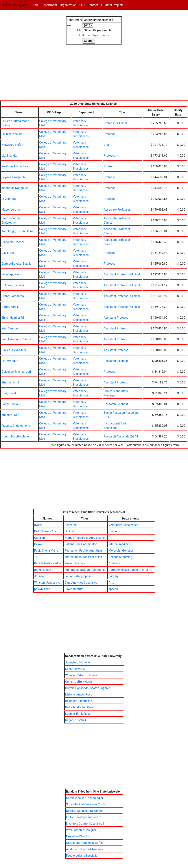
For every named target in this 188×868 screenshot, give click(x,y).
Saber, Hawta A (75, 669)
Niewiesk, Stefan (12, 145)
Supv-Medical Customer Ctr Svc (87, 804)
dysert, (39, 525)
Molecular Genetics (121, 551)
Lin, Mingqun (10, 361)
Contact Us (95, 5)
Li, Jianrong (9, 199)
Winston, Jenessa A (47, 583)
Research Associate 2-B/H (121, 436)
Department (49, 5)
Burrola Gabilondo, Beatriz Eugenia (88, 688)
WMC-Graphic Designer (81, 830)
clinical (69, 531)
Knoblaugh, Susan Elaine (17, 231)
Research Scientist (116, 361)
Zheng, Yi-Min (10, 415)
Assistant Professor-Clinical (122, 274)
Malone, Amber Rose (79, 694)
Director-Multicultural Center (84, 811)
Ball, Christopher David (80, 707)
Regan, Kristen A (76, 720)
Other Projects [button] (115, 5)
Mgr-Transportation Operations (85, 570)
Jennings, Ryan (11, 274)
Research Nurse (75, 563)
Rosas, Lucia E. (11, 404)
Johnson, (40, 576)
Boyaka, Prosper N (13, 177)
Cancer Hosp (117, 531)
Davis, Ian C (9, 253)
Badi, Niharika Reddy (48, 563)
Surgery (113, 576)
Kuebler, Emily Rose (78, 714)
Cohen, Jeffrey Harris (79, 682)
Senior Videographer (78, 576)
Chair (107, 145)
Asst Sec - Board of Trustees (85, 849)
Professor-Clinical (115, 123)
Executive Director (78, 836)
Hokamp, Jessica (13, 285)
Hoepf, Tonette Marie (15, 436)
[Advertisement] (94, 75)
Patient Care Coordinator (81, 544)
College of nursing (120, 557)
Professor (110, 134)
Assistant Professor (117, 318)
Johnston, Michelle (78, 662)
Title (36, 5)
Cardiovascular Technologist (85, 798)
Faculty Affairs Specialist (82, 856)
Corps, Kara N (10, 307)
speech (113, 589)
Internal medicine (120, 544)
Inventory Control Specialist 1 (85, 824)
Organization (68, 5)
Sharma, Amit (10, 382)
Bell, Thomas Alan (46, 531)
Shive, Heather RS (13, 318)
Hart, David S (10, 393)
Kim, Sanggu (10, 328)
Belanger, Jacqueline (79, 701)
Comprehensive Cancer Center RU (130, 570)
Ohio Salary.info (16, 5)
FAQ (82, 5)
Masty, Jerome (11, 210)
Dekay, (38, 544)
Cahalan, (40, 538)
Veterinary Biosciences (123, 525)
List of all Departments (94, 35)
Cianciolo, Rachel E (14, 242)
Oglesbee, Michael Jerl (16, 372)
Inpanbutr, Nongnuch (15, 188)
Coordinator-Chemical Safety (85, 843)
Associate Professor (117, 210)
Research (71, 525)
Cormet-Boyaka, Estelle (16, 264)
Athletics (114, 563)
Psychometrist (74, 589)
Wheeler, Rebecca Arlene (81, 675)
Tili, (36, 557)
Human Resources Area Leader (85, 538)
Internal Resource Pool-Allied (83, 557)
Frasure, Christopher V (16, 426)
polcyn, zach (42, 589)
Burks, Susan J (44, 570)
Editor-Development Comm (84, 817)
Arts (111, 583)
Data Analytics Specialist (81, 583)
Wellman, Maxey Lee (15, 166)
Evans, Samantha (13, 296)
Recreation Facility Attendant (83, 551)
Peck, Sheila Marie (46, 551)
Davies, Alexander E (14, 350)
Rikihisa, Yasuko (12, 134)
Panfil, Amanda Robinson (18, 339)
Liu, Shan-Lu (9, 156)
